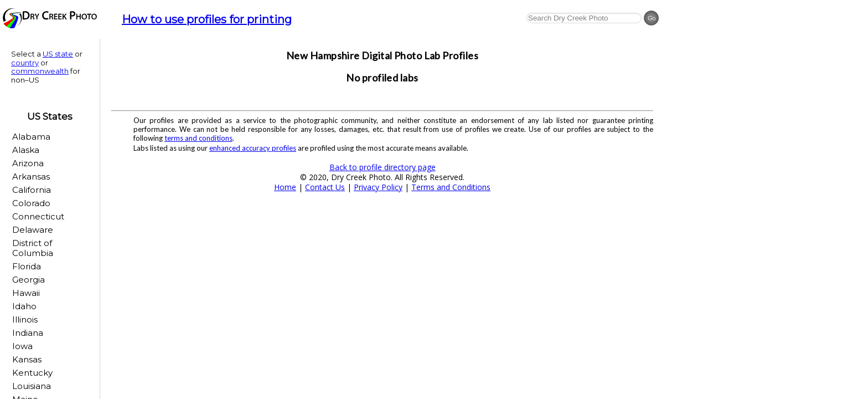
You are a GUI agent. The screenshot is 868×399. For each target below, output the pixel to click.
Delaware (33, 230)
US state (58, 54)
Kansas (27, 359)
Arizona (28, 163)
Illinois (25, 319)
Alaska (26, 150)
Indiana (28, 333)
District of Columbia (33, 248)
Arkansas (31, 177)
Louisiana (32, 386)
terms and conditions (198, 138)
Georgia (29, 280)
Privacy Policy (378, 187)
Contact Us (325, 187)
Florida (27, 266)
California (32, 190)
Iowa (22, 346)
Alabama (31, 137)
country (25, 63)
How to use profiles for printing (207, 19)
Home (285, 187)
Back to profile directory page (383, 167)
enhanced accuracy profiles (253, 148)
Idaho (24, 306)
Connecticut (38, 216)
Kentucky (32, 373)
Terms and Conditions (451, 187)
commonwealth (40, 71)
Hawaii (26, 293)
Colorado (31, 203)
